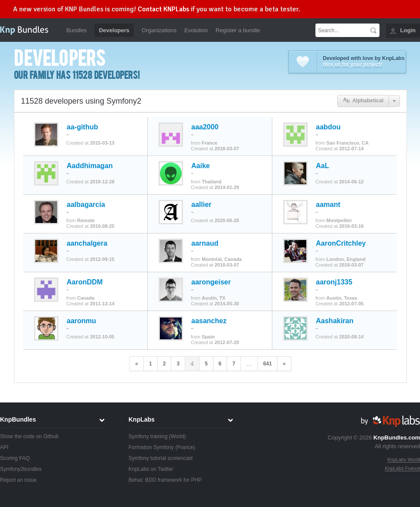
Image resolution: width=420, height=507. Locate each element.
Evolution (196, 30)
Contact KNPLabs (163, 9)
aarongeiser (211, 282)
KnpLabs (142, 419)
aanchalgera (87, 243)
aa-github (82, 127)
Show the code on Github (29, 436)
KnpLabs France (402, 468)
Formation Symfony (151, 447)
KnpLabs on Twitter (151, 469)
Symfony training (148, 436)
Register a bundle (238, 30)
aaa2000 (205, 127)
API (4, 447)
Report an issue (18, 480)
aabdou (328, 127)
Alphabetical (363, 101)
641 (268, 364)
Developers (114, 30)
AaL (322, 166)
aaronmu (81, 321)
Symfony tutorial (147, 458)
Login (408, 30)
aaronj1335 (334, 282)
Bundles (76, 30)
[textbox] (341, 30)
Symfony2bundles (21, 469)
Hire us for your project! (353, 64)
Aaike (201, 166)
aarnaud (205, 243)
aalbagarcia (86, 205)
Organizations (159, 30)
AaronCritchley (341, 243)
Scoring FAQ (15, 458)
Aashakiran (335, 321)
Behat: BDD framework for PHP (165, 480)
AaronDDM (85, 282)
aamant (328, 205)
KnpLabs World (404, 460)
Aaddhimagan (90, 166)
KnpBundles (18, 419)
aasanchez (209, 321)
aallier (201, 205)
